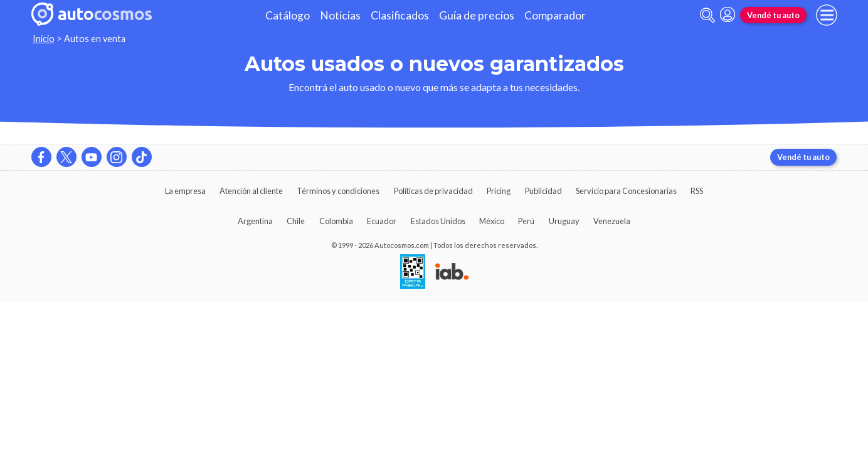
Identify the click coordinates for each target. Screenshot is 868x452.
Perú (526, 221)
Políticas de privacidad (433, 191)
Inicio (44, 39)
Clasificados (400, 15)
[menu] (827, 15)
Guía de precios (477, 15)
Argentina (255, 221)
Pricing (499, 191)
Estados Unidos (438, 221)
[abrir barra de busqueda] (707, 15)
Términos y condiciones (338, 191)
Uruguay (564, 221)
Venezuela (612, 221)
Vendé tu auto (773, 15)
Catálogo (288, 15)
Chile (296, 221)
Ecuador (382, 221)
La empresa (185, 191)
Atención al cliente (251, 191)
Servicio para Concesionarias (626, 191)
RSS (697, 191)
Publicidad (543, 191)
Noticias (340, 15)
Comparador (555, 15)
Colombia (336, 221)
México (492, 221)
